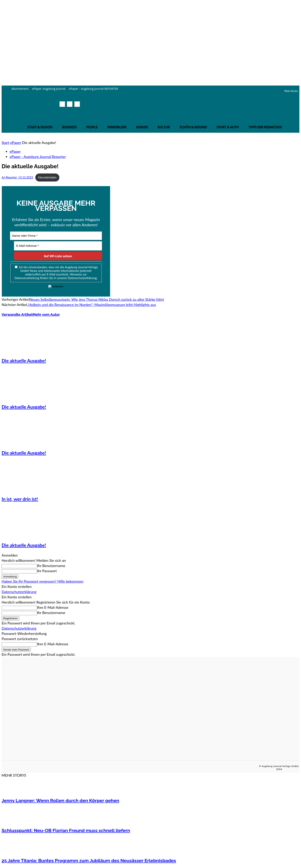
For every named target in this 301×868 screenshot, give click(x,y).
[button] (76, 113)
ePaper (15, 143)
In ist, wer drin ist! (20, 499)
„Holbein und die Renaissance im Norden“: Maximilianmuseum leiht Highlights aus (91, 305)
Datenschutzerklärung (19, 592)
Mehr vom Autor (46, 315)
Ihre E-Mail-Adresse (53, 607)
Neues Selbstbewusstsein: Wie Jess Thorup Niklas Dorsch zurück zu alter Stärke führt (97, 299)
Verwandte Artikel (17, 315)
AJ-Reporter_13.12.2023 (17, 177)
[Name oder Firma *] (56, 236)
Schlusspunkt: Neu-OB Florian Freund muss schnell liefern (66, 830)
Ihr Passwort (47, 571)
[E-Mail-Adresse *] (58, 246)
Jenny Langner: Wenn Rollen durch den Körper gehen (60, 800)
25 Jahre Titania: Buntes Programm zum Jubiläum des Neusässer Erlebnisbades (89, 860)
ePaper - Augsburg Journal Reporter (38, 157)
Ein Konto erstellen (17, 586)
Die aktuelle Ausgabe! (24, 361)
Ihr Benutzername (51, 566)
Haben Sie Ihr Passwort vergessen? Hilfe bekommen (43, 581)
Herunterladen (47, 177)
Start (5, 143)
